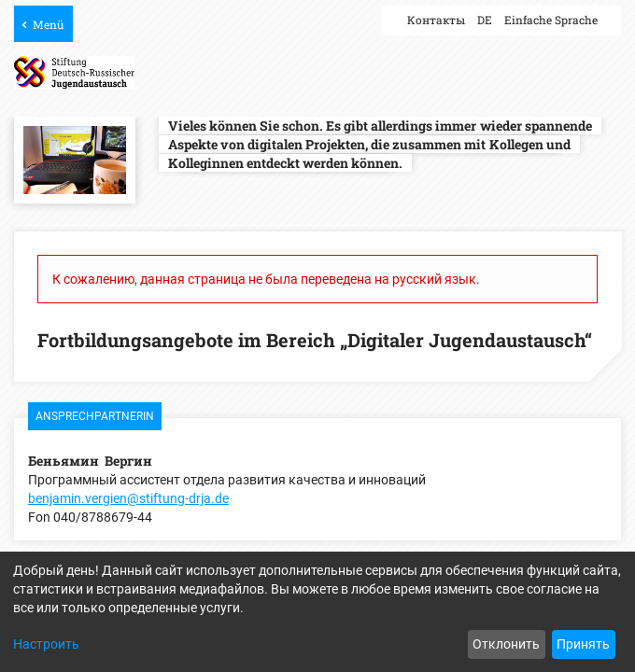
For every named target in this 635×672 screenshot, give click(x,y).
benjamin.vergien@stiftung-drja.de (128, 498)
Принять (583, 644)
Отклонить (506, 644)
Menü (48, 24)
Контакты (436, 20)
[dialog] (317, 612)
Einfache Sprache (551, 20)
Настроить (46, 644)
